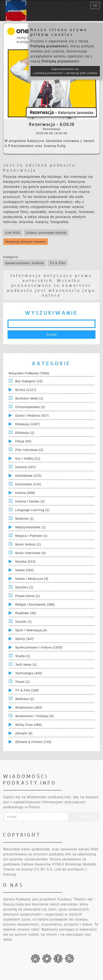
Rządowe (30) (26, 613)
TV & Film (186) (27, 690)
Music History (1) (28, 544)
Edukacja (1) (25, 433)
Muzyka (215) (26, 562)
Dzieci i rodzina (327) (32, 416)
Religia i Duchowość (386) (35, 604)
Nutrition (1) (24, 587)
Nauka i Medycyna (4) (32, 579)
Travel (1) (23, 682)
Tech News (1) (26, 665)
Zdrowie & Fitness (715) (33, 742)
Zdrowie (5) (24, 733)
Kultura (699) (25, 493)
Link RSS (13, 233)
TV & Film (57, 263)
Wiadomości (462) (29, 708)
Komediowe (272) (28, 476)
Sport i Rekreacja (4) (31, 630)
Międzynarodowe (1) (31, 527)
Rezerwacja (20, 170)
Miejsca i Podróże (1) (31, 536)
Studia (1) (23, 656)
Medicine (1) (25, 519)
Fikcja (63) (23, 441)
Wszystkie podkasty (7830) (29, 373)
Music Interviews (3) (30, 553)
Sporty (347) (25, 639)
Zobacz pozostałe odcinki (46, 233)
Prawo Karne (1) (28, 596)
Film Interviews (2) (29, 450)
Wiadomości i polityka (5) (35, 716)
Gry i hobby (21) (28, 458)
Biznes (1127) (26, 390)
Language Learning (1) (32, 510)
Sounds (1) (24, 622)
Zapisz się (84, 817)
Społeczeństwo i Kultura (24, 263)
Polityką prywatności (49, 46)
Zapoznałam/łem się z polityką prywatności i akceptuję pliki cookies (65, 71)
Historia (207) (26, 467)
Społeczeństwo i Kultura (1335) (39, 647)
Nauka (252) (25, 570)
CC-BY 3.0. (44, 869)
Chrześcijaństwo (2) (30, 407)
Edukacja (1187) (28, 424)
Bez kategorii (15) (29, 381)
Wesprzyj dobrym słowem (26, 242)
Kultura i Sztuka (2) (30, 501)
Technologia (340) (29, 673)
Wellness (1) (25, 699)
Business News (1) (29, 398)
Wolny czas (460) (29, 725)
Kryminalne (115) (28, 484)
